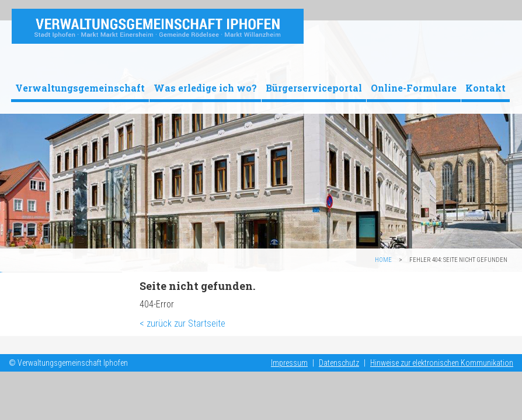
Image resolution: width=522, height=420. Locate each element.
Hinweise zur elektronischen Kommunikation (442, 363)
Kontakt (486, 88)
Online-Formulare (414, 88)
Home (383, 260)
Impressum (289, 363)
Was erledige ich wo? (205, 88)
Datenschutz (339, 363)
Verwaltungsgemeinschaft (80, 88)
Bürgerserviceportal (314, 88)
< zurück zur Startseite (182, 323)
